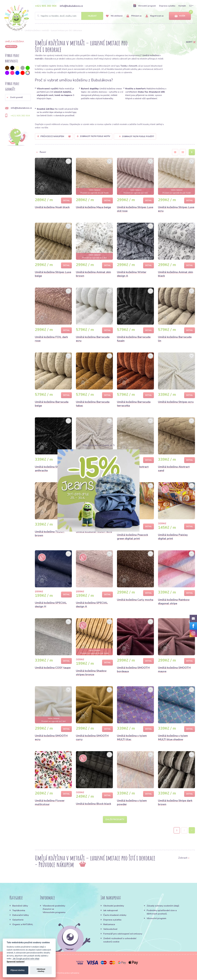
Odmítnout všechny (41, 970)
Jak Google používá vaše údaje (26, 959)
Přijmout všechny (18, 970)
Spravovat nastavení (16, 962)
